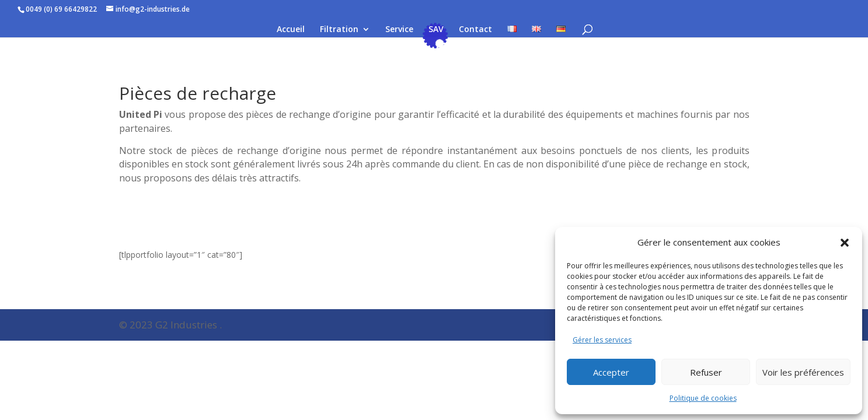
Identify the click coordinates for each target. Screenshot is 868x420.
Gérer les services (602, 340)
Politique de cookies (703, 398)
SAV (436, 30)
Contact (475, 30)
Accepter (611, 372)
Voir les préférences (803, 372)
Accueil (291, 30)
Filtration (339, 30)
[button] (845, 243)
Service (399, 30)
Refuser (706, 372)
